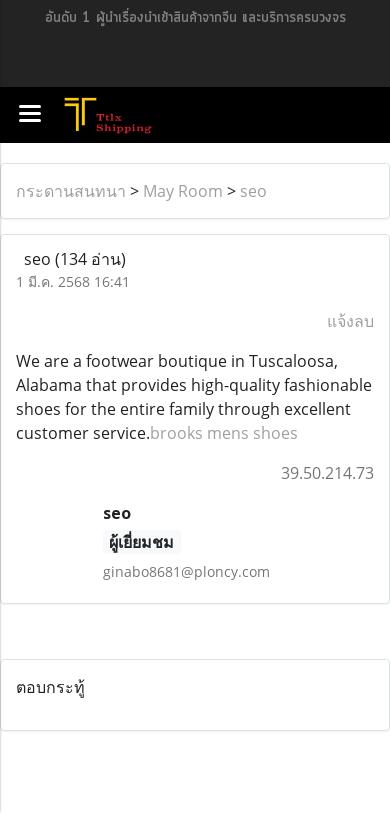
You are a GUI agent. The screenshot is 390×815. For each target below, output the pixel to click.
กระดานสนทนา (71, 191)
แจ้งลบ (350, 321)
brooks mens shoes (224, 433)
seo (253, 191)
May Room (183, 191)
